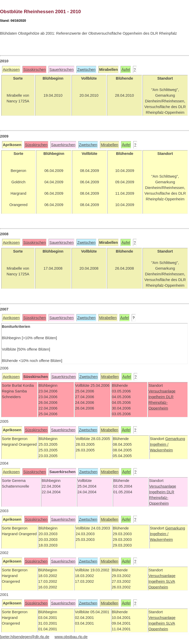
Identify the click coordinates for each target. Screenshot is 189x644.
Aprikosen (11, 70)
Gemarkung (175, 439)
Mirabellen (109, 145)
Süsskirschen (34, 70)
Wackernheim (162, 450)
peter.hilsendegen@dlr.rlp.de (25, 637)
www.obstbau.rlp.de (71, 637)
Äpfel (126, 70)
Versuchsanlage (162, 391)
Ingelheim (157, 397)
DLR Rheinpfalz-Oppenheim (161, 403)
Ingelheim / (159, 444)
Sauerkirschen (61, 70)
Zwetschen (86, 70)
